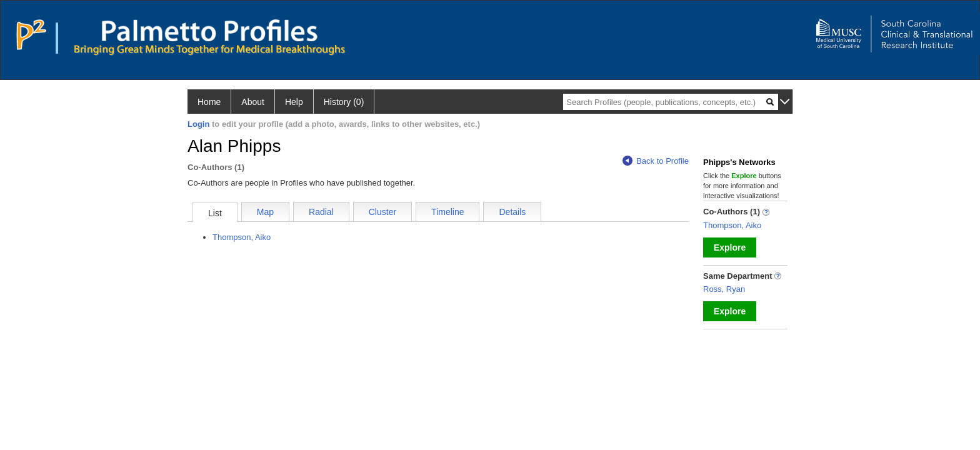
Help (294, 102)
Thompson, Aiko (242, 237)
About (253, 102)
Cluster (382, 212)
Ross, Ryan (724, 289)
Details (512, 212)
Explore (730, 247)
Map (265, 212)
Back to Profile (656, 161)
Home (209, 102)
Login (198, 124)
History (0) (344, 102)
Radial (321, 212)
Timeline (447, 212)
